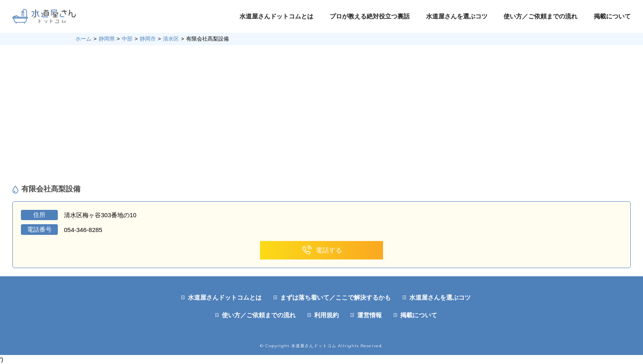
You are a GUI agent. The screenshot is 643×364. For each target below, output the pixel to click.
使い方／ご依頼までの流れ (540, 16)
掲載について (612, 16)
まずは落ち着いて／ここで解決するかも (335, 297)
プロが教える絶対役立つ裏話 (370, 16)
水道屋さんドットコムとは (276, 16)
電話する (322, 250)
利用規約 (326, 315)
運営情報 (369, 315)
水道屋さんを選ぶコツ (457, 16)
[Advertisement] (321, 115)
